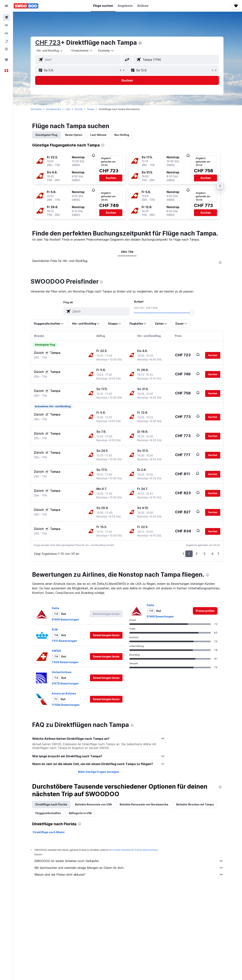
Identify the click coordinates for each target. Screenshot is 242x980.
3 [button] (205, 554)
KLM (55, 629)
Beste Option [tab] (74, 135)
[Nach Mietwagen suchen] (6, 33)
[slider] (192, 313)
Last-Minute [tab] (99, 135)
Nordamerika (54, 109)
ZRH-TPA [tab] (128, 252)
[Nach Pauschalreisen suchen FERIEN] (6, 41)
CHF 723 (48, 43)
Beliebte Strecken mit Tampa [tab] (196, 804)
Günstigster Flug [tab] (47, 135)
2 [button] (197, 554)
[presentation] (141, 43)
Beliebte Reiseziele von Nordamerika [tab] (145, 804)
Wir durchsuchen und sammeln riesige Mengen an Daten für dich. (130, 868)
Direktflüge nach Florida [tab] (52, 804)
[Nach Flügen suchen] (6, 17)
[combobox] (50, 51)
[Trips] (6, 60)
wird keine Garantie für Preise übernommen (134, 850)
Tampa (91, 109)
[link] (206, 611)
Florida (79, 109)
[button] (6, 6)
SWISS (57, 651)
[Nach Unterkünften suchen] (6, 25)
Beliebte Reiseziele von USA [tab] (94, 804)
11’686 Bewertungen (66, 705)
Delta (56, 608)
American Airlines (64, 693)
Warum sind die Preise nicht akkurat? (130, 875)
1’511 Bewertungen (65, 641)
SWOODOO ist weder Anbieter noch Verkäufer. (130, 861)
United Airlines (62, 672)
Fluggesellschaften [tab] (49, 813)
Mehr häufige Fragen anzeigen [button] (99, 772)
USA (68, 109)
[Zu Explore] (6, 49)
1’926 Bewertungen (66, 662)
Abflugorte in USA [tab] (81, 813)
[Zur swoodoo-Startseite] (26, 6)
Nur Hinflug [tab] (122, 135)
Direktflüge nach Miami (49, 832)
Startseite (37, 109)
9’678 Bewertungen (66, 683)
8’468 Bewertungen (66, 619)
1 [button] (190, 554)
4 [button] (213, 554)
